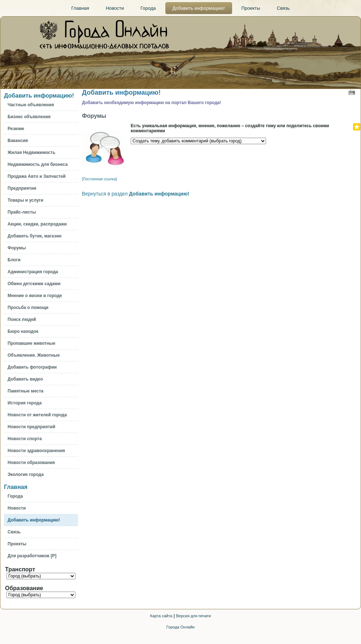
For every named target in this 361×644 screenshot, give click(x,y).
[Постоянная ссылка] (99, 179)
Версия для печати (194, 616)
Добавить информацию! (39, 96)
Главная (16, 487)
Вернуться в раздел (136, 194)
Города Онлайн (180, 627)
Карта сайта (161, 616)
